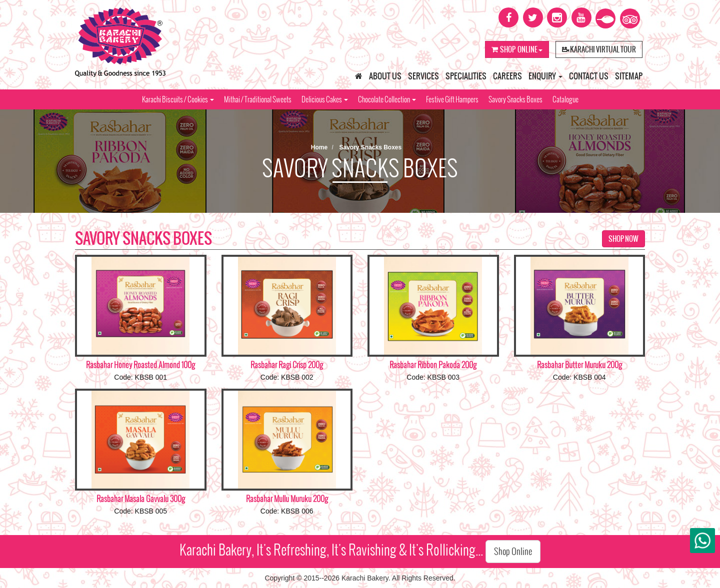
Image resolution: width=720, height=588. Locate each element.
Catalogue (565, 99)
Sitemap (629, 76)
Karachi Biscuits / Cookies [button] (178, 99)
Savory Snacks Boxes (515, 99)
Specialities (466, 76)
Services (423, 76)
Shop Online (517, 49)
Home (319, 147)
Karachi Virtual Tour (599, 49)
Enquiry (545, 76)
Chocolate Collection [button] (387, 99)
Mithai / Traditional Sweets (258, 99)
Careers (507, 76)
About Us (385, 76)
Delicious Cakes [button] (325, 99)
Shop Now (623, 239)
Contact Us (589, 76)
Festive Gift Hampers (452, 99)
